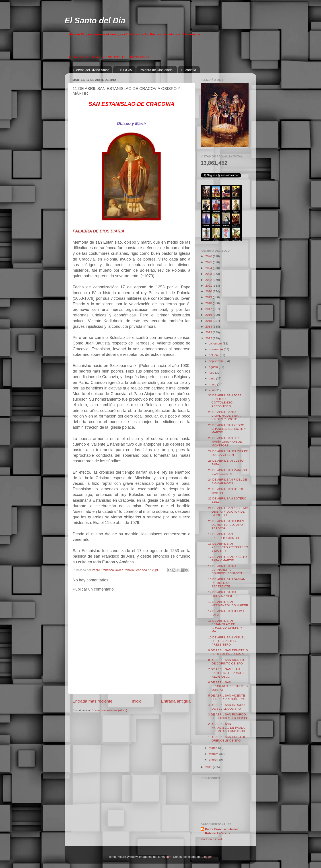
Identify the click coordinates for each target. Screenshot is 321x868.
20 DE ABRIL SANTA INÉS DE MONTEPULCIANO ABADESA (226, 525)
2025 (209, 262)
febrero (214, 754)
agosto (214, 367)
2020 (209, 291)
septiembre (217, 361)
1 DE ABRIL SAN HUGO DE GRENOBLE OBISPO (227, 739)
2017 (209, 309)
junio (212, 378)
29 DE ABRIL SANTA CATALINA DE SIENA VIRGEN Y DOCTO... (224, 416)
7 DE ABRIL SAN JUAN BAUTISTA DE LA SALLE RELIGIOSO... (227, 673)
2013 (209, 332)
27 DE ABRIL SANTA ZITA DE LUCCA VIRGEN (228, 453)
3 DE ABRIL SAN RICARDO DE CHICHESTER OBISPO (228, 716)
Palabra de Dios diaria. (157, 70)
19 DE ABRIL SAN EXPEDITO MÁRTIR (224, 536)
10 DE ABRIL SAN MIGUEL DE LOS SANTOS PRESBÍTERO (227, 641)
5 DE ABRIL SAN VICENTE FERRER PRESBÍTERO (227, 697)
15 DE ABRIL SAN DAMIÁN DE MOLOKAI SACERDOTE (227, 583)
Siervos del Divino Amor (91, 70)
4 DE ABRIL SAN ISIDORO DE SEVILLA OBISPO (226, 707)
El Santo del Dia (95, 21)
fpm (169, 857)
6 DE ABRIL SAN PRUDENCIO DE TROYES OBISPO (228, 686)
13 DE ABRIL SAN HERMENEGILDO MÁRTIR (228, 604)
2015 (209, 321)
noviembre (216, 349)
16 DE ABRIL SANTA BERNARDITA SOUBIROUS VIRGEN (225, 570)
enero (213, 760)
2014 (209, 327)
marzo (213, 748)
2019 (209, 297)
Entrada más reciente (93, 701)
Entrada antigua (176, 701)
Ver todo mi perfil (212, 839)
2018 (209, 303)
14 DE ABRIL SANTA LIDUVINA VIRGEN (223, 594)
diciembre (216, 343)
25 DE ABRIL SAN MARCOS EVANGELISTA (228, 472)
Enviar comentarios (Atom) (109, 710)
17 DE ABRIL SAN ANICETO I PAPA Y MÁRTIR (228, 559)
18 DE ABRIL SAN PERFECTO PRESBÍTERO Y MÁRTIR (228, 547)
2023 (209, 274)
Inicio (137, 701)
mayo (213, 384)
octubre (214, 355)
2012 (209, 338)
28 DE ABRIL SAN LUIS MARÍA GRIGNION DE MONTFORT (225, 442)
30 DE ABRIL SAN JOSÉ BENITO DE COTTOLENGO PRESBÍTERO (225, 401)
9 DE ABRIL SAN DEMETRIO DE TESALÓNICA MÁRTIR (228, 652)
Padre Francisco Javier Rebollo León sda (222, 831)
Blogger (207, 857)
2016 (209, 315)
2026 (209, 256)
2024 (209, 268)
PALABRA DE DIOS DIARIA (99, 231)
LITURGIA (124, 70)
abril (212, 390)
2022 (209, 280)
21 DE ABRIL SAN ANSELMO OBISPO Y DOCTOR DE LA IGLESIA (228, 512)
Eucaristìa (189, 70)
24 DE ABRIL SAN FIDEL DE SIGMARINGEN (228, 481)
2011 (209, 767)
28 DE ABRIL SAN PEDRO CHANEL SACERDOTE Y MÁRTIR (227, 429)
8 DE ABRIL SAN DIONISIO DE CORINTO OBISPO (227, 662)
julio (212, 373)
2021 (209, 286)
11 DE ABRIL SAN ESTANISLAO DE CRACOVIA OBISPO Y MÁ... (225, 626)
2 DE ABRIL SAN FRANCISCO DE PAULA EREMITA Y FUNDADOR (227, 727)
